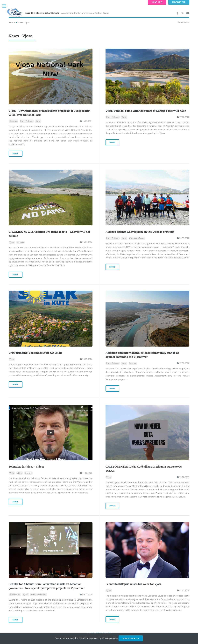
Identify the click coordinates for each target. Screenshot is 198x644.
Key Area (14, 121)
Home (12, 22)
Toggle (6, 6)
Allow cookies (131, 638)
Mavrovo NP (15, 594)
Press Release (27, 121)
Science (133, 363)
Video (20, 473)
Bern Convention (38, 594)
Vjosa (38, 121)
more (15, 154)
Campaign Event (137, 238)
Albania (21, 242)
